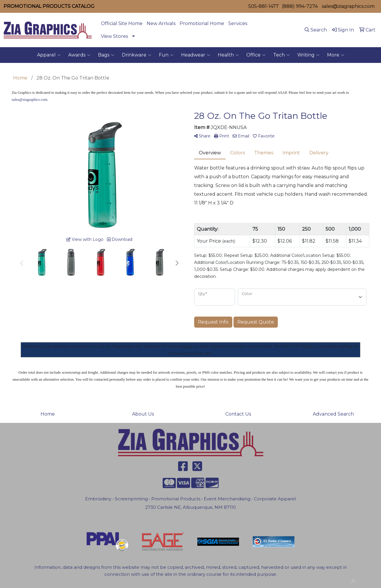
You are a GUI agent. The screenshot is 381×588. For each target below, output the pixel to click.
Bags (106, 55)
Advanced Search (333, 414)
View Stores (114, 36)
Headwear (196, 55)
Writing (308, 55)
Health (228, 55)
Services (238, 23)
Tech (281, 55)
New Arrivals (161, 23)
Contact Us (238, 414)
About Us (143, 414)
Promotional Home (202, 23)
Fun (166, 55)
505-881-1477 (264, 6)
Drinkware (137, 55)
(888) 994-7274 (300, 6)
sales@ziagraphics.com (348, 6)
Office (256, 55)
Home (48, 414)
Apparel (49, 55)
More (336, 55)
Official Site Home (122, 23)
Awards (79, 55)
